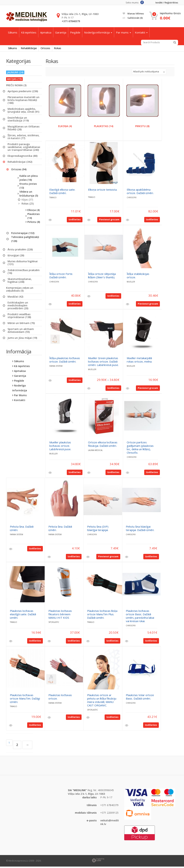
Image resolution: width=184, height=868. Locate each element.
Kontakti (141, 32)
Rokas (67, 49)
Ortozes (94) (19, 171)
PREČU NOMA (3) (16, 87)
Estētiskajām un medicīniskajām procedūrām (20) (18, 307)
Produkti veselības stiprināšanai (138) (19, 317)
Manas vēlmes (133, 14)
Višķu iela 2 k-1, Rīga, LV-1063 (80, 14)
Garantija (61, 32)
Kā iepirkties (29, 32)
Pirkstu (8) (34, 223)
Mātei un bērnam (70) (21, 325)
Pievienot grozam (109, 221)
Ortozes (52, 49)
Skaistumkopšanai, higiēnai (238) (20, 282)
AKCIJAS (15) (14, 80)
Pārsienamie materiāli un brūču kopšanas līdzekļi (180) (23, 102)
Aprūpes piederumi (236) (23, 93)
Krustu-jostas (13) (28, 187)
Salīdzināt (133, 18)
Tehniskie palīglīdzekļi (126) (25, 240)
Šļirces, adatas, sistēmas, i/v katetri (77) (23, 138)
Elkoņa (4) (33, 211)
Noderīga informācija (98, 32)
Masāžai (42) (15, 298)
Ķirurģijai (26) (16, 257)
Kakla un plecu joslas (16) (29, 179)
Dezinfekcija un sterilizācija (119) (18, 121)
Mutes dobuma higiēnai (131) (23, 264)
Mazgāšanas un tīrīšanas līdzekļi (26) (23, 129)
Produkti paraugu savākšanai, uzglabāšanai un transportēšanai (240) (24, 149)
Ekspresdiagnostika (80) (23, 157)
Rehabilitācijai (33, 49)
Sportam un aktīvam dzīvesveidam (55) (21, 332)
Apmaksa (46, 32)
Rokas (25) (28, 205)
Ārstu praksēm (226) (20, 251)
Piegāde (75, 32)
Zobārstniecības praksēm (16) (24, 273)
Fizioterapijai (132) (23, 234)
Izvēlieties (75, 221)
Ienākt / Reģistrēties (167, 3)
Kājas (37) (27, 201)
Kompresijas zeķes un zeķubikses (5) (20, 291)
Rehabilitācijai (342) (20, 163)
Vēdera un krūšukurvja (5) (29, 195)
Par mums (124, 32)
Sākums (13, 32)
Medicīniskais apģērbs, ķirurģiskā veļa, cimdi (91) (23, 112)
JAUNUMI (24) (15, 74)
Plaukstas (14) (33, 217)
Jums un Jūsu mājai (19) (22, 339)
